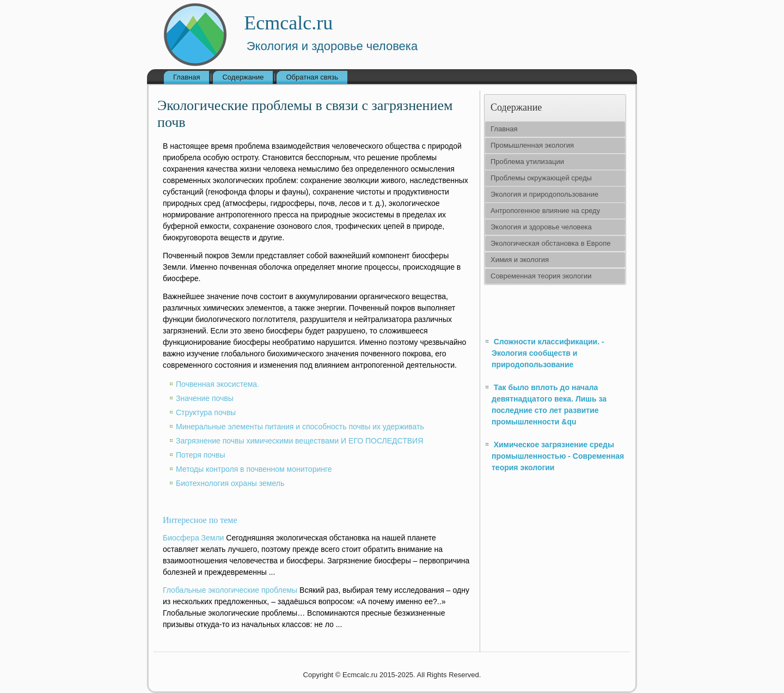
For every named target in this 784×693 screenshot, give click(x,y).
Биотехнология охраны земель (230, 483)
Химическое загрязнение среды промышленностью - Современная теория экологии (558, 456)
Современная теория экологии (541, 276)
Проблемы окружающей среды (541, 178)
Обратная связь (312, 77)
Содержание (243, 77)
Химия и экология (520, 260)
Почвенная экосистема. (218, 384)
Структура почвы (206, 412)
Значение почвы (205, 398)
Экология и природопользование (544, 194)
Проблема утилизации (527, 162)
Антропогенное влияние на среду (545, 211)
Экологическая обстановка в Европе (550, 243)
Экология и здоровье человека (541, 227)
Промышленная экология (532, 145)
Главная (186, 77)
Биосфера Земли (193, 538)
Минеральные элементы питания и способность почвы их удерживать (300, 427)
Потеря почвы (201, 455)
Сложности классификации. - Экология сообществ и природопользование (548, 353)
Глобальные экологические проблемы (230, 590)
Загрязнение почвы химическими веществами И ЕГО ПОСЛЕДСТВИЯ (299, 441)
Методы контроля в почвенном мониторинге (254, 469)
